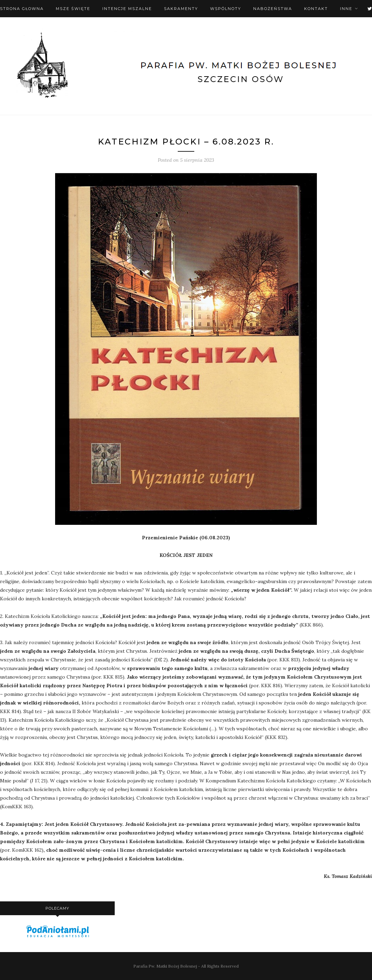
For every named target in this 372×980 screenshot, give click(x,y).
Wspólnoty (226, 9)
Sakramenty (181, 9)
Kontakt (316, 9)
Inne (346, 9)
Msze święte (73, 9)
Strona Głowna (22, 9)
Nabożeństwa (273, 9)
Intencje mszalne (127, 9)
